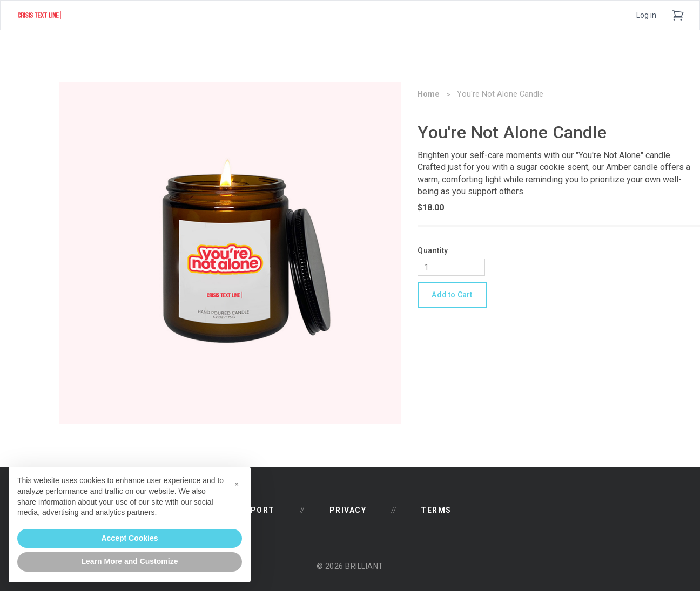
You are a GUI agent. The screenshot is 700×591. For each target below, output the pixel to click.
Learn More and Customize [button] (130, 561)
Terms (436, 510)
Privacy (348, 510)
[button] (237, 484)
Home (429, 94)
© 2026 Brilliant (350, 566)
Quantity (433, 250)
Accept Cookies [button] (129, 538)
